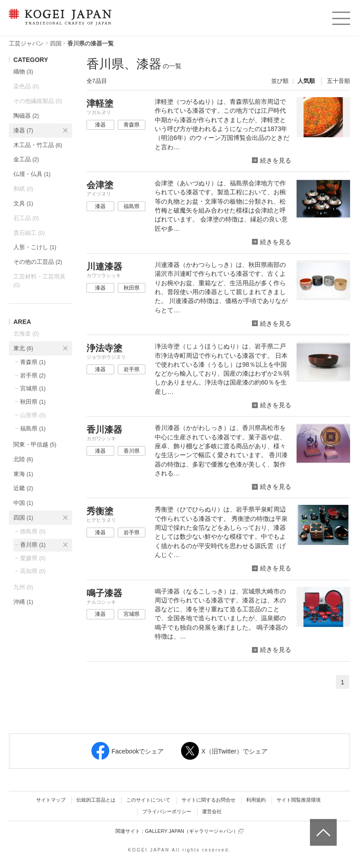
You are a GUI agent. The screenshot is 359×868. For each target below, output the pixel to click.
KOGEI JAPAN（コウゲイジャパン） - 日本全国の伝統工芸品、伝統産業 (58, 23)
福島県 (33, 428)
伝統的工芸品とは (96, 800)
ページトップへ (322, 826)
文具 (23, 203)
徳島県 (33, 531)
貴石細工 (29, 233)
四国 (56, 43)
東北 (23, 348)
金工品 (26, 159)
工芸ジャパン (26, 43)
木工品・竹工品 (38, 145)
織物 (23, 72)
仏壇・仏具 (32, 174)
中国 (23, 503)
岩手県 (33, 375)
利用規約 (256, 800)
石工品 (26, 218)
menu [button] (340, 16)
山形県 (33, 415)
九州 (23, 587)
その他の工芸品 (38, 262)
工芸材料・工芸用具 (39, 281)
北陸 (23, 459)
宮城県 (33, 388)
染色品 (26, 86)
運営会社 (212, 811)
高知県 (33, 571)
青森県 (33, 362)
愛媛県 (33, 558)
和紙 (23, 189)
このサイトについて (148, 800)
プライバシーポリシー (167, 811)
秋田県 (33, 402)
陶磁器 (26, 116)
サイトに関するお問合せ (208, 800)
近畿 (23, 488)
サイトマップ (51, 800)
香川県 (33, 545)
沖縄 (23, 602)
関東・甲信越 (35, 444)
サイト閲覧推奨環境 (299, 800)
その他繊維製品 (38, 101)
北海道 (26, 334)
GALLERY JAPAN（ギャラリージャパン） (194, 831)
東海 (23, 474)
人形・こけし (35, 247)
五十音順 (338, 81)
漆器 (23, 130)
